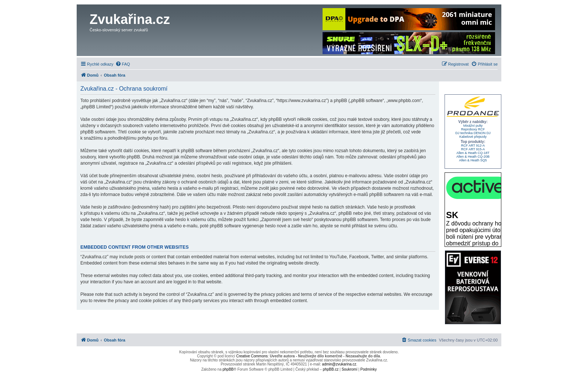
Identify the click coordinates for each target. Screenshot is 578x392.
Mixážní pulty (473, 126)
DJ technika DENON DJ (473, 133)
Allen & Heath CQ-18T (473, 153)
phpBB (228, 369)
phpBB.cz (331, 369)
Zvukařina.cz (130, 19)
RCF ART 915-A (473, 149)
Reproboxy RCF (473, 129)
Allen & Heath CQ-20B (473, 157)
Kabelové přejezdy (473, 137)
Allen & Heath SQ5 (473, 160)
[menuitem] (123, 64)
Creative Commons (252, 356)
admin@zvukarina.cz (339, 364)
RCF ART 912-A (473, 146)
